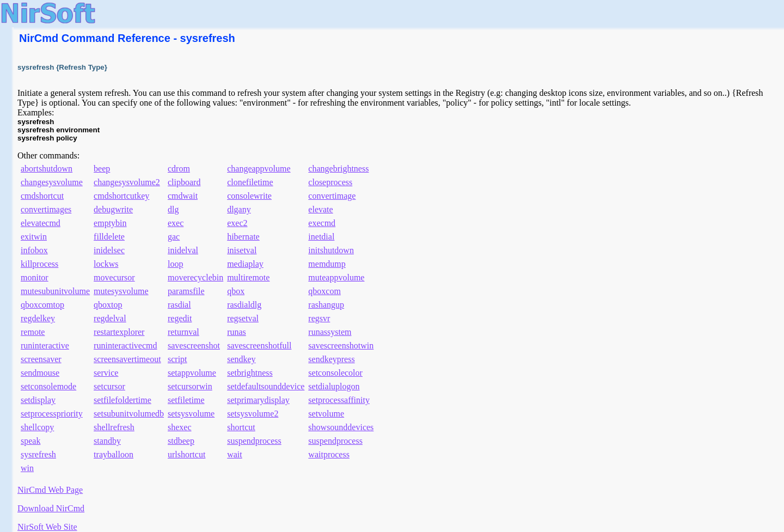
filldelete (109, 237)
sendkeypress (331, 359)
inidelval (183, 250)
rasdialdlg (244, 305)
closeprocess (330, 182)
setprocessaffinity (339, 400)
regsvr (319, 318)
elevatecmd (41, 223)
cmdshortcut (42, 196)
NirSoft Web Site (47, 527)
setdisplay (38, 400)
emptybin (110, 223)
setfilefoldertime (122, 400)
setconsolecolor (335, 373)
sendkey (241, 359)
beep (102, 169)
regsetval (243, 318)
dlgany (239, 209)
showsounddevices (341, 427)
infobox (34, 250)
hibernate (243, 237)
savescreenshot (194, 346)
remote (33, 332)
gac (174, 237)
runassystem (330, 332)
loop (175, 264)
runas (237, 332)
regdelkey (38, 318)
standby (107, 441)
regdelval (110, 318)
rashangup (326, 305)
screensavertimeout (127, 359)
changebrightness (338, 169)
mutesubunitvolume (55, 291)
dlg (173, 209)
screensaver (41, 359)
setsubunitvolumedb (129, 414)
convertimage (332, 196)
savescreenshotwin (341, 346)
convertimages (46, 209)
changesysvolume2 (127, 182)
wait (235, 454)
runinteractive (45, 346)
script (177, 359)
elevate (320, 209)
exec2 (237, 223)
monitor (35, 277)
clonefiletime (250, 182)
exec (176, 223)
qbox (236, 291)
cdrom (179, 169)
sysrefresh (38, 454)
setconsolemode (48, 386)
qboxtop (108, 305)
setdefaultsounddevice (266, 386)
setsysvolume (191, 414)
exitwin (34, 237)
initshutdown (331, 250)
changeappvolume (259, 169)
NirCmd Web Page (50, 490)
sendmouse (40, 373)
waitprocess (329, 454)
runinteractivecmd (125, 346)
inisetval (242, 250)
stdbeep (181, 441)
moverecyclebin (195, 277)
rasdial (179, 305)
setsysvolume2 (253, 414)
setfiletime (186, 400)
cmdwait (183, 196)
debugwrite (113, 209)
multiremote (248, 277)
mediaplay (245, 264)
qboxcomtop (42, 305)
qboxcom (324, 291)
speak (30, 441)
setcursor (109, 386)
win (27, 468)
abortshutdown (47, 169)
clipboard (184, 182)
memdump (327, 264)
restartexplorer (119, 332)
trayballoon (114, 454)
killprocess (39, 264)
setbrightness (250, 373)
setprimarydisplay (258, 400)
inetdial (321, 237)
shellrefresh (114, 427)
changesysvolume (52, 182)
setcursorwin (190, 386)
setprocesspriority (52, 414)
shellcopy (37, 427)
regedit (180, 318)
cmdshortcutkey (121, 196)
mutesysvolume (121, 291)
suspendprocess (254, 441)
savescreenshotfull (259, 346)
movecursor (114, 277)
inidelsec (109, 250)
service (106, 373)
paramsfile (186, 291)
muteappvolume (336, 277)
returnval (183, 332)
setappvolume (192, 373)
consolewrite (249, 196)
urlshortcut (186, 454)
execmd (322, 223)
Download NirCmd (51, 508)
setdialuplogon (334, 386)
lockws (106, 264)
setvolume (326, 414)
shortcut (241, 427)
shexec (180, 427)
